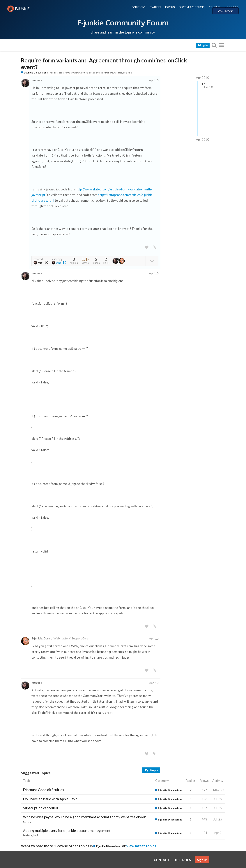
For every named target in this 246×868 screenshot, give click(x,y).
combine (127, 73)
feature (28, 835)
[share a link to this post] (155, 247)
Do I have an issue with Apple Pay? (50, 799)
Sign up (202, 860)
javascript (76, 73)
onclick (99, 73)
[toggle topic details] (152, 261)
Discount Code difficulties (44, 790)
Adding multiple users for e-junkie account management (67, 831)
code (61, 73)
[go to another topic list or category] (222, 45)
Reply (151, 770)
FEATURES (155, 7)
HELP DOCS (231, 7)
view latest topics (141, 846)
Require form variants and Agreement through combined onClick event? (104, 64)
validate (118, 73)
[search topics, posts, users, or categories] (214, 45)
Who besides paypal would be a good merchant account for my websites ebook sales (84, 819)
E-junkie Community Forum (123, 22)
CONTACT (215, 7)
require (54, 73)
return (85, 73)
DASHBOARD (225, 11)
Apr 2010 (202, 78)
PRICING (170, 7)
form (67, 73)
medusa (37, 80)
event (92, 73)
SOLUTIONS (139, 7)
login (36, 835)
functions (108, 73)
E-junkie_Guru (41, 638)
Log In (203, 45)
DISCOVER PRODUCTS (192, 7)
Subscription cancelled (40, 808)
